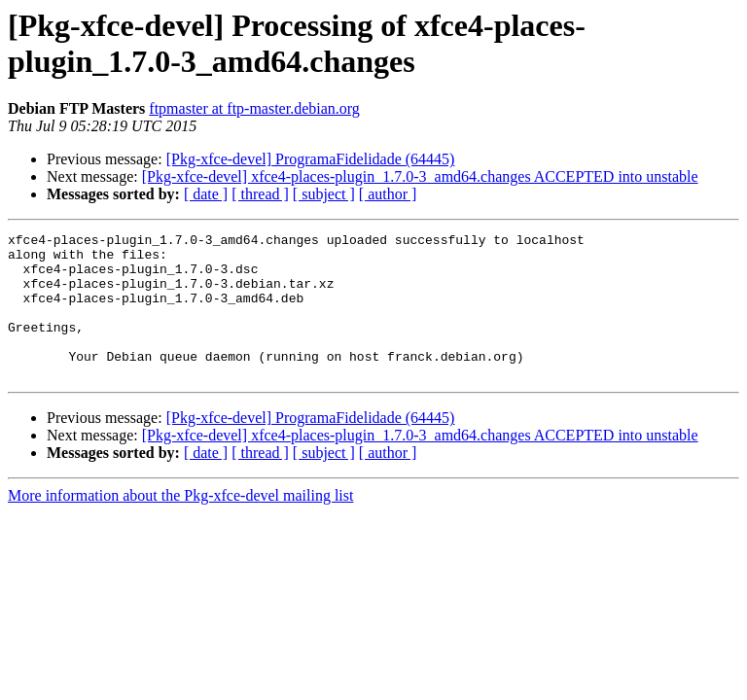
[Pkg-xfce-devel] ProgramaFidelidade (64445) (311, 159)
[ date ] (206, 194)
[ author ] (388, 194)
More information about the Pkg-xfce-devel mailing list (180, 525)
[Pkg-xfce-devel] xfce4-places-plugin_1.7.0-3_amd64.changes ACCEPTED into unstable (420, 176)
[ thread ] (260, 194)
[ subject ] (324, 194)
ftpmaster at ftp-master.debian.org (254, 108)
